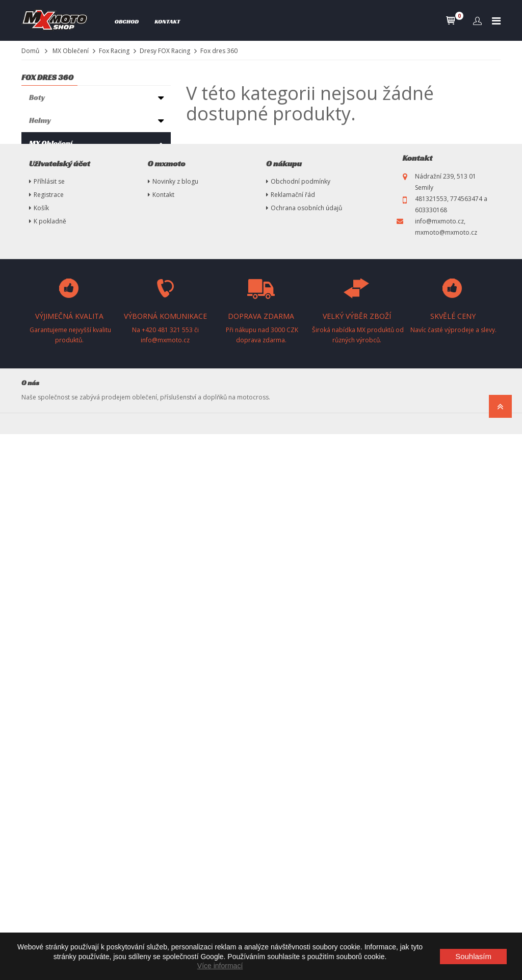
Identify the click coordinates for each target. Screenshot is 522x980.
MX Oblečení (71, 51)
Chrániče (45, 368)
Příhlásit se (49, 727)
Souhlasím (473, 956)
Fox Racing (114, 51)
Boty (37, 97)
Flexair (55, 266)
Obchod (127, 21)
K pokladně (50, 767)
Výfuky (41, 459)
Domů (30, 51)
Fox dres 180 (63, 253)
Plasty (40, 597)
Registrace (49, 740)
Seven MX (46, 297)
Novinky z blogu (175, 727)
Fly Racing (47, 310)
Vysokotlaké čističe (63, 551)
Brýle (38, 345)
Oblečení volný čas (61, 391)
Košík (41, 754)
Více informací (220, 966)
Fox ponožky (58, 189)
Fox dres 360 (64, 279)
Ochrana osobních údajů (306, 754)
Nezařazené (50, 643)
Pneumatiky (50, 482)
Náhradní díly (53, 620)
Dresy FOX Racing (165, 51)
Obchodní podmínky (301, 727)
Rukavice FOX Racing (71, 215)
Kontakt (167, 21)
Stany (39, 528)
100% (40, 323)
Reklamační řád (293, 740)
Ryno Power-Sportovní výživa (81, 413)
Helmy (40, 120)
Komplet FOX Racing (69, 202)
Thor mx (44, 164)
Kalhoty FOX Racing (68, 228)
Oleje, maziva (52, 505)
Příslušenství (52, 436)
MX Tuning (47, 574)
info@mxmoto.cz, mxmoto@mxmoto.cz (446, 773)
